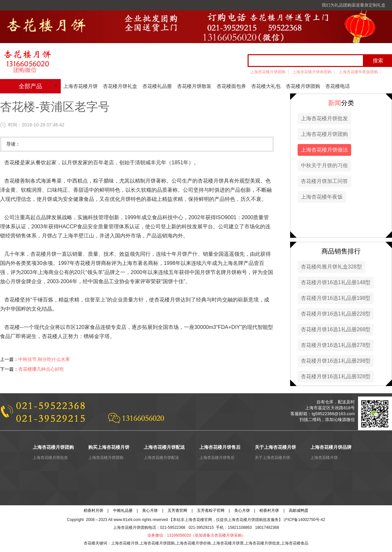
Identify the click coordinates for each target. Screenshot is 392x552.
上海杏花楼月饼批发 (324, 118)
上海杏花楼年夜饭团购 (358, 72)
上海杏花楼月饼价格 (193, 543)
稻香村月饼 (93, 511)
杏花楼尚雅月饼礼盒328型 (331, 267)
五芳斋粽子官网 (211, 511)
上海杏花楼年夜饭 (322, 197)
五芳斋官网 (177, 511)
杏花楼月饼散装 (194, 86)
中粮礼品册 (123, 511)
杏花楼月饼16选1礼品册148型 (336, 282)
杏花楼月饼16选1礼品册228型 (336, 314)
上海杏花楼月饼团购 (268, 72)
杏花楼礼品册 (157, 86)
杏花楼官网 (202, 520)
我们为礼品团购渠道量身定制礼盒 (354, 5)
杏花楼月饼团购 (303, 86)
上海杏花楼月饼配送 (161, 458)
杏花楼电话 (338, 86)
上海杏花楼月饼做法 (324, 150)
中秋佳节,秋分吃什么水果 (44, 359)
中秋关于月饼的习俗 (324, 165)
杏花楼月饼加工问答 (324, 181)
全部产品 (30, 86)
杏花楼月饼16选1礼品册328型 (336, 376)
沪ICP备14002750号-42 (304, 520)
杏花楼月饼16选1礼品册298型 (336, 361)
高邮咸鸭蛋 (299, 511)
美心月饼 (150, 511)
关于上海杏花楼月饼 (272, 458)
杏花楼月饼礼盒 (120, 86)
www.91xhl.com (127, 520)
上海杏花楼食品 (295, 543)
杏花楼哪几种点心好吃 (41, 369)
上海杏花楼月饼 (81, 86)
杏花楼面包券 (231, 86)
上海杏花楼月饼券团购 (312, 72)
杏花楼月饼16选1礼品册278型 (336, 345)
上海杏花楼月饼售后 (217, 458)
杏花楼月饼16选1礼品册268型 (336, 329)
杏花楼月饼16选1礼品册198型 (336, 298)
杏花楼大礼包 (266, 86)
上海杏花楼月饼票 (228, 543)
